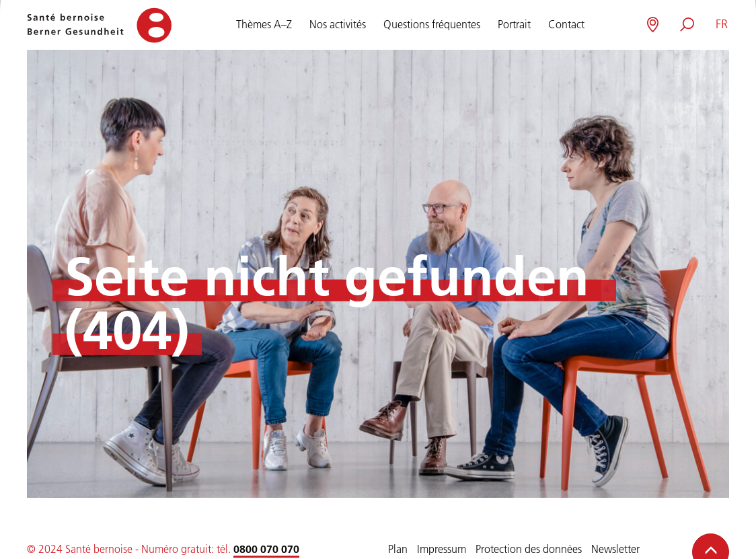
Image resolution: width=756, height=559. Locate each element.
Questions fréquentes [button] (432, 22)
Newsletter (615, 549)
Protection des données (529, 549)
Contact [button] (566, 22)
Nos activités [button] (338, 22)
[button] (721, 25)
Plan (398, 549)
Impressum (442, 549)
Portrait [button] (514, 22)
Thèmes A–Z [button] (264, 22)
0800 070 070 (266, 549)
